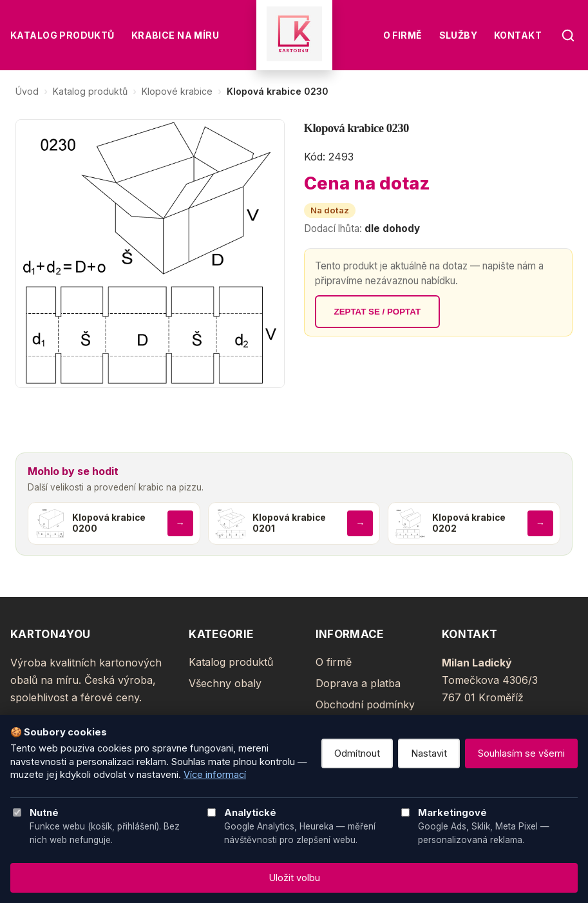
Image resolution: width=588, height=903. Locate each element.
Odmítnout (357, 753)
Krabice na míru (175, 35)
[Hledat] (568, 35)
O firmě (403, 35)
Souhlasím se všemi (521, 753)
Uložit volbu (294, 878)
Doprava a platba (358, 683)
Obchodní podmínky (365, 704)
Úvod (27, 91)
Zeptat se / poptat (378, 312)
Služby (459, 35)
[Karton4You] (294, 35)
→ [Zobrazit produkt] (180, 523)
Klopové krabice (177, 91)
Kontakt (518, 35)
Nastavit (429, 753)
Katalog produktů (62, 35)
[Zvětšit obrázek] (150, 254)
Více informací (215, 775)
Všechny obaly (225, 683)
